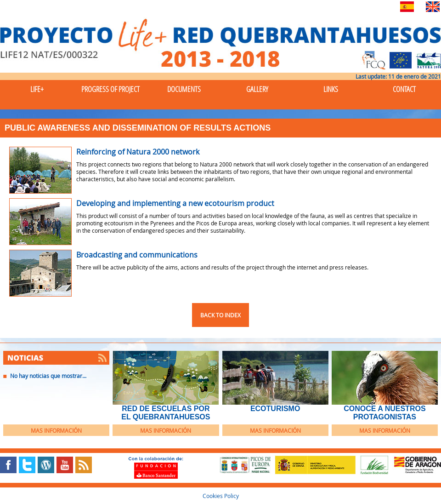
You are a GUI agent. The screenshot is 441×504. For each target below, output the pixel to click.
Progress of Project (110, 89)
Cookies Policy (221, 496)
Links (331, 89)
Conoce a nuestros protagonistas (384, 413)
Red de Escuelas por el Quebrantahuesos (166, 413)
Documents (184, 89)
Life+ (37, 89)
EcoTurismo (275, 409)
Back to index (220, 315)
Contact (404, 89)
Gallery (257, 89)
